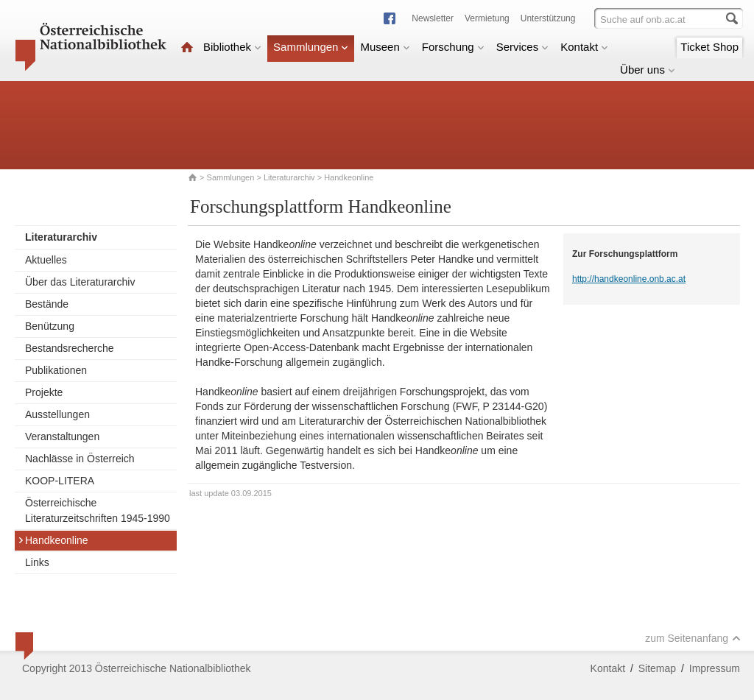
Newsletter (433, 18)
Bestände (47, 304)
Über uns (648, 70)
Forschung (453, 47)
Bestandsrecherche (70, 348)
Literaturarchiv (290, 177)
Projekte (44, 392)
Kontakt (584, 47)
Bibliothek (232, 47)
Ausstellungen (57, 414)
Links (37, 562)
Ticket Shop (709, 47)
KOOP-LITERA (60, 481)
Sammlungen (311, 47)
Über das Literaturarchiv (80, 282)
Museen (385, 47)
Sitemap (657, 668)
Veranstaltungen (62, 436)
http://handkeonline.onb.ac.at (629, 279)
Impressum (715, 668)
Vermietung (487, 18)
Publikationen (56, 370)
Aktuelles (46, 260)
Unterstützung (548, 18)
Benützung (50, 326)
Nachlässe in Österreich (80, 459)
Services (523, 47)
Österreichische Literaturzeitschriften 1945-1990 (98, 510)
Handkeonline (53, 540)
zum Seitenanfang (693, 638)
